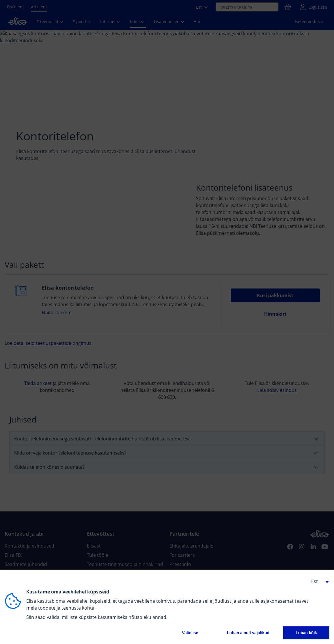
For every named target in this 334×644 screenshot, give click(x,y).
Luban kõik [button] (306, 633)
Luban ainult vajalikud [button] (248, 633)
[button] (318, 581)
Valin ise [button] (190, 633)
